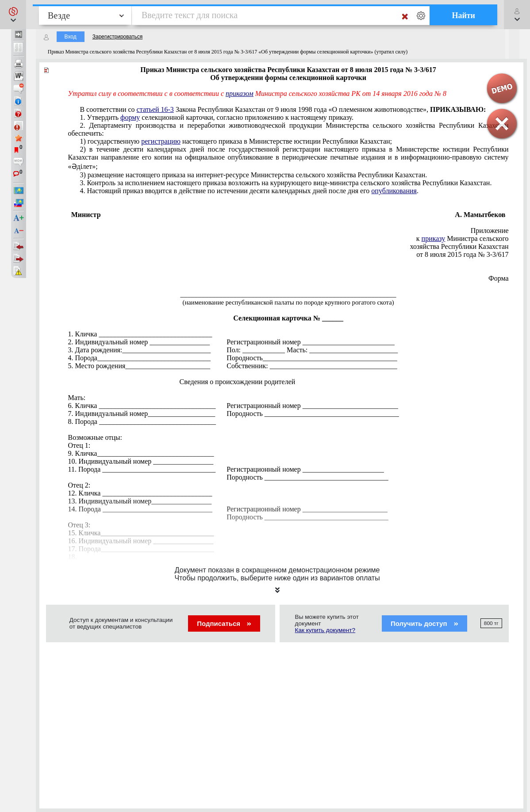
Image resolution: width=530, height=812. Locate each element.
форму (130, 117)
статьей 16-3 (155, 109)
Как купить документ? (325, 630)
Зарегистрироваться (117, 37)
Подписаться (224, 623)
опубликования (394, 191)
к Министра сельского (463, 238)
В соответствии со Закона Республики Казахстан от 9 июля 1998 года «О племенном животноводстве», (283, 109)
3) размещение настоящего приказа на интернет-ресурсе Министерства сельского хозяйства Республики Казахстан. (253, 175)
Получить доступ (424, 623)
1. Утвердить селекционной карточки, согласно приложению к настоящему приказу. (217, 117)
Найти (463, 15)
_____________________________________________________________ (288, 294)
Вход (71, 37)
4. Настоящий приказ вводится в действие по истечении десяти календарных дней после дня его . (249, 191)
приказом (240, 93)
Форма (499, 278)
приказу (434, 238)
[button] (13, 15)
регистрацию (161, 141)
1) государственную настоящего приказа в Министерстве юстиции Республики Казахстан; (236, 141)
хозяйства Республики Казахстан (459, 246)
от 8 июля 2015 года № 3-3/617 (462, 254)
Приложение (490, 231)
